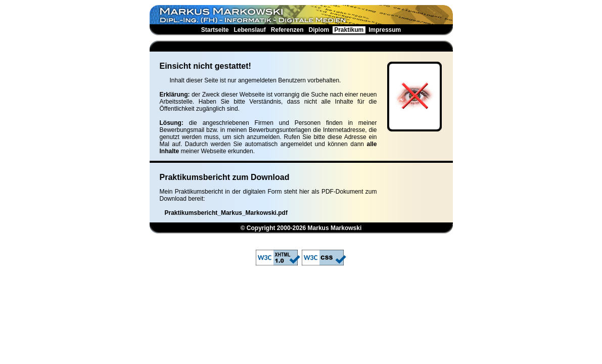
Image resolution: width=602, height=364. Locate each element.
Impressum (385, 30)
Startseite (215, 30)
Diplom (319, 30)
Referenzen (287, 30)
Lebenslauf (250, 30)
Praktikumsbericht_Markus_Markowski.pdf (226, 213)
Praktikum (349, 30)
